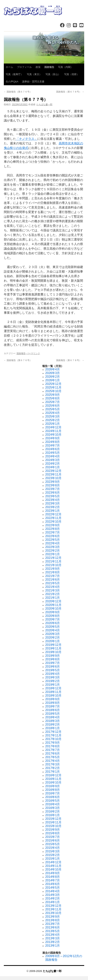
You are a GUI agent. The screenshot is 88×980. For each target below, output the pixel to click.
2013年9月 (53, 917)
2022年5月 (53, 540)
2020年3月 (53, 634)
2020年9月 (53, 612)
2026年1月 (53, 380)
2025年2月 (53, 420)
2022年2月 (53, 551)
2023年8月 (53, 485)
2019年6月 (53, 667)
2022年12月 (53, 514)
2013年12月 (53, 906)
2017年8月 (53, 746)
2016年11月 (53, 779)
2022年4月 (53, 543)
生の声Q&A (12, 82)
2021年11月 (53, 561)
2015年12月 (53, 819)
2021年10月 (53, 565)
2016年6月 (53, 797)
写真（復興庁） (14, 74)
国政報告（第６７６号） (18, 92)
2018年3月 (53, 721)
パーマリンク (33, 353)
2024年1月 (53, 467)
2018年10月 (53, 696)
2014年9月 (53, 873)
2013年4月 (53, 935)
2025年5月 (53, 409)
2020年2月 (53, 638)
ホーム (9, 67)
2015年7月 (53, 837)
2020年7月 (53, 619)
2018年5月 (53, 714)
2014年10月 (53, 869)
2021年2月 (53, 594)
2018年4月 (53, 717)
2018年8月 (53, 703)
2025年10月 (53, 391)
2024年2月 (53, 464)
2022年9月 (53, 525)
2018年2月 (53, 725)
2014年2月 (53, 898)
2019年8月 (53, 659)
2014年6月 (53, 884)
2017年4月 (53, 761)
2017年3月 (53, 764)
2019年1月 (53, 685)
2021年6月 (53, 580)
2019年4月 (53, 674)
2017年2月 (53, 768)
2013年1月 (53, 946)
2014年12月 (53, 862)
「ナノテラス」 (27, 139)
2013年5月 (53, 931)
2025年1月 (53, 424)
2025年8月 (53, 398)
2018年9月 (53, 699)
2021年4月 (53, 587)
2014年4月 (53, 891)
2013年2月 (53, 942)
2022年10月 (53, 522)
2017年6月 (53, 754)
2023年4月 (53, 500)
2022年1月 (53, 554)
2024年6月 (53, 449)
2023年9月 (53, 482)
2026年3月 (53, 373)
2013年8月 (53, 920)
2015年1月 (53, 859)
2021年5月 (53, 583)
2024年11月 (53, 431)
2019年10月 (53, 652)
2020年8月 (53, 616)
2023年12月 (53, 471)
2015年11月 (53, 822)
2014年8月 (53, 877)
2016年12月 (53, 775)
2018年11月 (53, 692)
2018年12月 (53, 688)
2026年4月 (53, 369)
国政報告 (49, 67)
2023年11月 (53, 474)
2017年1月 (53, 772)
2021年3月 (53, 590)
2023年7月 (53, 489)
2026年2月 (53, 377)
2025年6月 (53, 406)
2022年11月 (53, 518)
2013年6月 (53, 927)
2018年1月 (53, 728)
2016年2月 (53, 811)
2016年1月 (53, 815)
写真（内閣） (66, 67)
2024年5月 (53, 453)
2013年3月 (53, 938)
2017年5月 (53, 757)
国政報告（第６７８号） (70, 92)
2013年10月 (53, 913)
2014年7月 (53, 880)
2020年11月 (53, 605)
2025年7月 (53, 402)
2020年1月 (53, 641)
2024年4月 (53, 456)
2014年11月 (53, 866)
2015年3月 (53, 851)
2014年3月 (53, 895)
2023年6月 (53, 493)
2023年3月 (53, 503)
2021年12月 (53, 558)
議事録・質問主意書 (33, 82)
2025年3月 (53, 416)
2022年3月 (53, 547)
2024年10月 (53, 435)
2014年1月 (53, 902)
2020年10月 (53, 609)
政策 (38, 67)
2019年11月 (53, 648)
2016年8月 (53, 790)
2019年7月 (53, 663)
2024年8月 (53, 442)
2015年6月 (53, 840)
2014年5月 (53, 888)
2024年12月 (53, 427)
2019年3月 (53, 677)
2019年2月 (53, 681)
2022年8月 (53, 529)
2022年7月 (53, 532)
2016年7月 (53, 793)
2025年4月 (53, 413)
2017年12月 (53, 732)
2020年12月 (53, 601)
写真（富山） (53, 74)
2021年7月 (53, 576)
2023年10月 (53, 478)
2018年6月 (53, 710)
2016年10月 (53, 782)
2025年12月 (53, 384)
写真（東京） (34, 74)
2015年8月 (53, 833)
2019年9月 (53, 656)
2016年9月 (53, 786)
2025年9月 (53, 395)
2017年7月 (53, 750)
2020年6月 (53, 623)
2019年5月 (53, 670)
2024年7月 (53, 445)
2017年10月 (53, 739)
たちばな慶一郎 (44, 105)
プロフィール (24, 67)
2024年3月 (53, 460)
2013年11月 (53, 909)
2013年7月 (53, 924)
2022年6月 (53, 536)
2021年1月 (53, 598)
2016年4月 (53, 804)
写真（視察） (72, 74)
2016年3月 (53, 808)
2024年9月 (53, 438)
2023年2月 (53, 507)
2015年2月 (53, 855)
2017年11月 (53, 735)
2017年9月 (53, 743)
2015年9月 (53, 830)
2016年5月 (53, 801)
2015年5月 (53, 844)
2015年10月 (53, 826)
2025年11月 (53, 387)
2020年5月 (53, 627)
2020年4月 (53, 630)
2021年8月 (53, 572)
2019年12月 (53, 645)
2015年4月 (53, 848)
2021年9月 (53, 569)
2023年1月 (53, 511)
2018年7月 (53, 706)
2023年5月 (53, 496)
